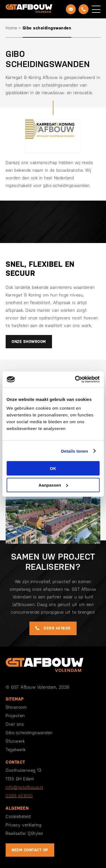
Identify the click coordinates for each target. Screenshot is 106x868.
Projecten (15, 716)
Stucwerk (15, 741)
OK (53, 468)
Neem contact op (30, 850)
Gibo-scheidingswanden (29, 733)
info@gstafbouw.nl (24, 787)
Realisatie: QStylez (24, 833)
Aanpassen (53, 485)
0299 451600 (53, 628)
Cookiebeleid (18, 816)
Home (11, 28)
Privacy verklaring (23, 825)
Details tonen (74, 451)
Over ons (15, 724)
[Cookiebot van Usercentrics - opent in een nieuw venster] (75, 379)
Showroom (16, 707)
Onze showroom (29, 341)
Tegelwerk (16, 750)
